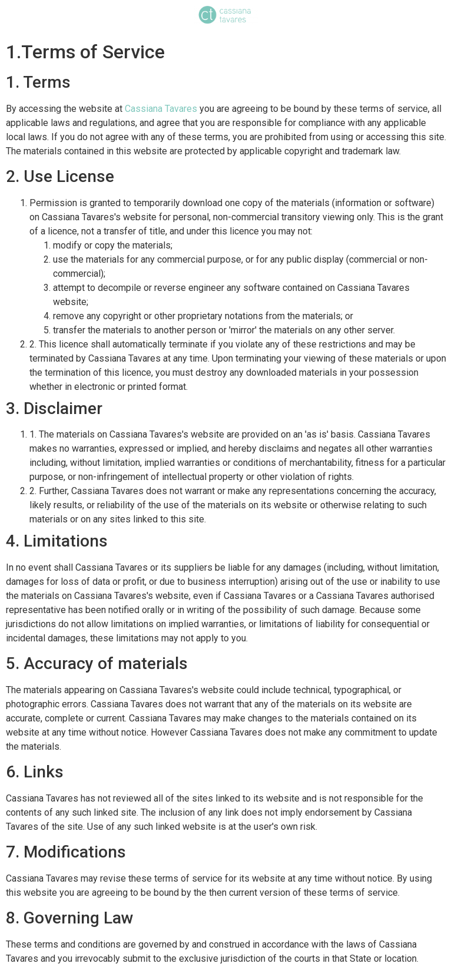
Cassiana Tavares (161, 109)
